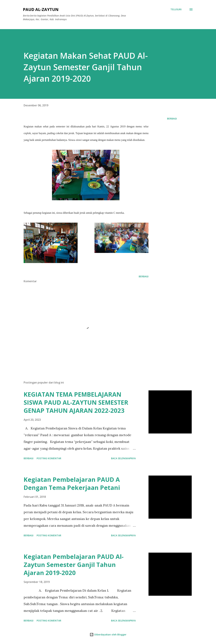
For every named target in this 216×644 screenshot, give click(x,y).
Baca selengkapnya (123, 458)
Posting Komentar (49, 458)
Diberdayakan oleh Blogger (108, 634)
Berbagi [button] (172, 119)
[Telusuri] (176, 9)
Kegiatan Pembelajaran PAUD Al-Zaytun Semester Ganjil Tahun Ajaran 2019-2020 (74, 565)
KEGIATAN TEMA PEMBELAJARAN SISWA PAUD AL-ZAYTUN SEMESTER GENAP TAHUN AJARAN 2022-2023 (76, 402)
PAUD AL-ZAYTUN (41, 9)
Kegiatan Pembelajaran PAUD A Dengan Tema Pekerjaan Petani (72, 484)
